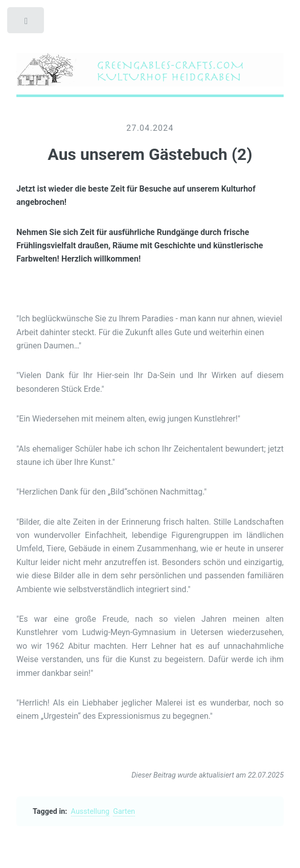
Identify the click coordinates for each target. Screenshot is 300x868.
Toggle (27, 23)
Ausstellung (90, 812)
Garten (124, 812)
